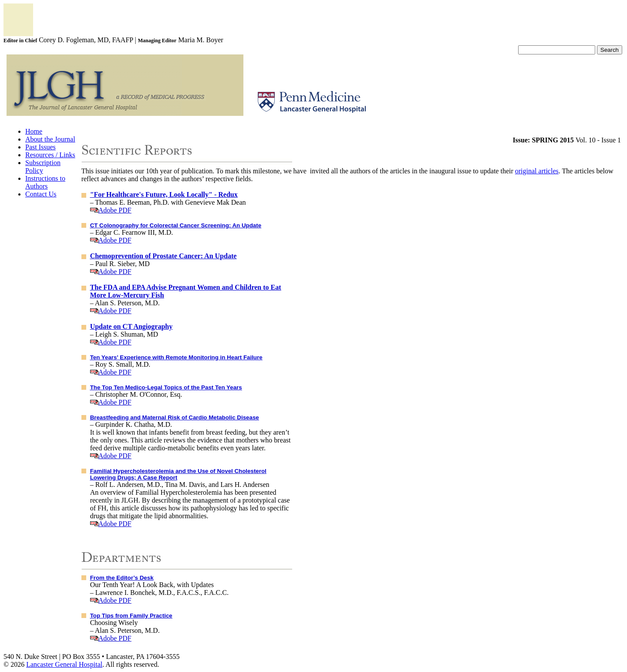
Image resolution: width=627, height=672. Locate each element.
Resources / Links (50, 155)
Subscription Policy (43, 167)
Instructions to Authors (45, 182)
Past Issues (40, 147)
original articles (537, 171)
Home (34, 131)
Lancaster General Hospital (64, 664)
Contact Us (41, 194)
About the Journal (50, 139)
